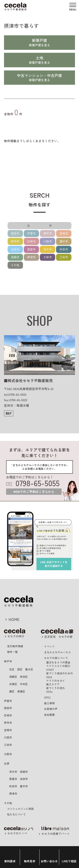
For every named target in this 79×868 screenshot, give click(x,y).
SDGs (49, 692)
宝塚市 (64, 233)
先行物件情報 (15, 646)
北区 (12, 669)
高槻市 (15, 257)
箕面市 (31, 249)
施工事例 (49, 703)
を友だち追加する (54, 564)
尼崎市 (31, 241)
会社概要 (49, 715)
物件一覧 (13, 652)
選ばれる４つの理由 (58, 662)
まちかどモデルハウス (57, 652)
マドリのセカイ (56, 681)
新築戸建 (39, 40)
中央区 (24, 684)
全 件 (44, 226)
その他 (15, 265)
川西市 (48, 241)
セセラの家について (56, 658)
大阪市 (48, 257)
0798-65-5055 (38, 483)
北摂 (7, 763)
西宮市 (15, 233)
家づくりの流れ (56, 688)
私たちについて (17, 814)
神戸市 (48, 233)
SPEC (47, 697)
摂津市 (31, 257)
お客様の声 (51, 709)
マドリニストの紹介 (58, 666)
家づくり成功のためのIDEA (60, 675)
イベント (49, 646)
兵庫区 (13, 684)
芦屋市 (31, 233)
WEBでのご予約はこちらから (34, 492)
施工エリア (53, 684)
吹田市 (64, 249)
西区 (20, 669)
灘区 (12, 691)
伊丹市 (15, 241)
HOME (14, 619)
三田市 (64, 257)
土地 (40, 58)
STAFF (50, 670)
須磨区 (13, 677)
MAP (9, 413)
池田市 (15, 249)
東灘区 (21, 691)
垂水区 (29, 669)
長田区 (24, 677)
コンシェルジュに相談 (21, 809)
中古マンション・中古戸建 (40, 75)
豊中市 (64, 241)
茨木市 (48, 249)
